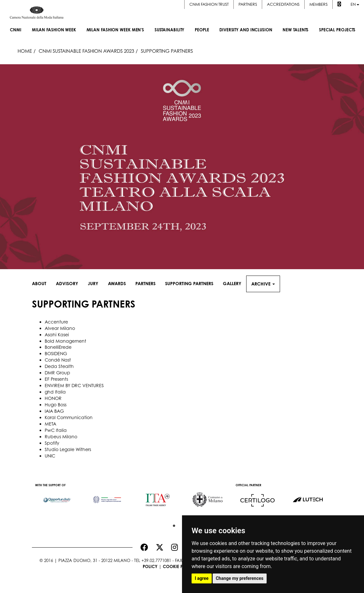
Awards (117, 283)
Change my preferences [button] (240, 578)
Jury (93, 283)
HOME (25, 51)
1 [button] (172, 524)
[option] (57, 497)
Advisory (67, 283)
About (39, 283)
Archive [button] (263, 284)
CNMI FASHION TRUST (209, 4)
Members (318, 4)
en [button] (355, 4)
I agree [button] (202, 578)
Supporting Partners (189, 283)
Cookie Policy (179, 566)
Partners (248, 4)
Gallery (232, 283)
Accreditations (283, 4)
